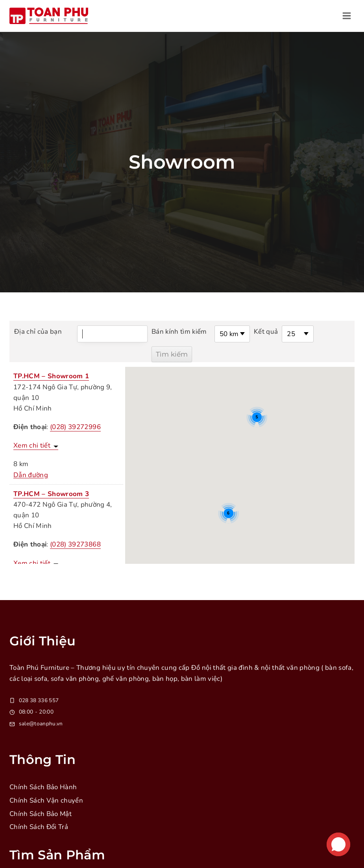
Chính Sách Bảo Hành (43, 787)
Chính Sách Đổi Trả (39, 827)
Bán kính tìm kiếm (180, 332)
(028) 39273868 (75, 544)
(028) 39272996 (75, 427)
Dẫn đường (31, 475)
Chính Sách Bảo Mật (41, 814)
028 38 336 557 (40, 700)
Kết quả (266, 332)
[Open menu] (346, 16)
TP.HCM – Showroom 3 (51, 494)
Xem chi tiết (32, 445)
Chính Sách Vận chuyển (46, 800)
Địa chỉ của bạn (38, 332)
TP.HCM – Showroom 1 (51, 376)
